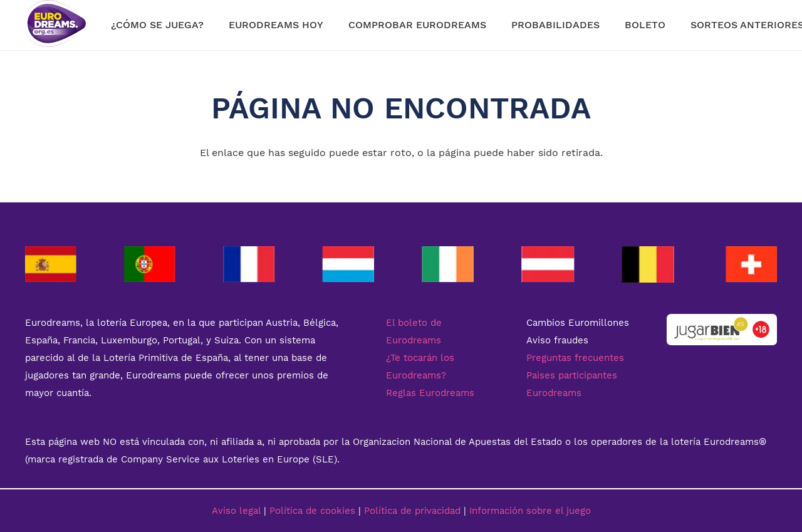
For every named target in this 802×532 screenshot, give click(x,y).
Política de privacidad (412, 511)
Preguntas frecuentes (575, 358)
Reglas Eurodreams (430, 393)
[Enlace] (58, 25)
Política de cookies (312, 511)
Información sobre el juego (530, 511)
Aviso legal (236, 511)
